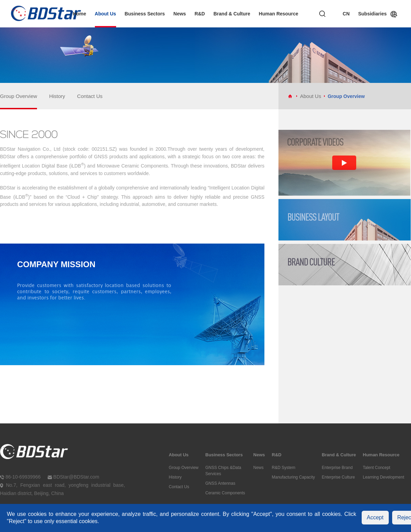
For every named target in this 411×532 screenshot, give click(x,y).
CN (346, 14)
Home (80, 14)
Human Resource (279, 14)
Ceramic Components (225, 493)
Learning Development (383, 477)
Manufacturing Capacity (294, 477)
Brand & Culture (232, 14)
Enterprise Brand (337, 468)
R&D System (284, 468)
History (57, 96)
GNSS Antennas (220, 483)
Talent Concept (376, 468)
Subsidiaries (372, 14)
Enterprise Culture (339, 477)
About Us (105, 14)
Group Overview (18, 96)
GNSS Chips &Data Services (223, 471)
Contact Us (90, 96)
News (180, 14)
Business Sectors (145, 14)
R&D (200, 14)
